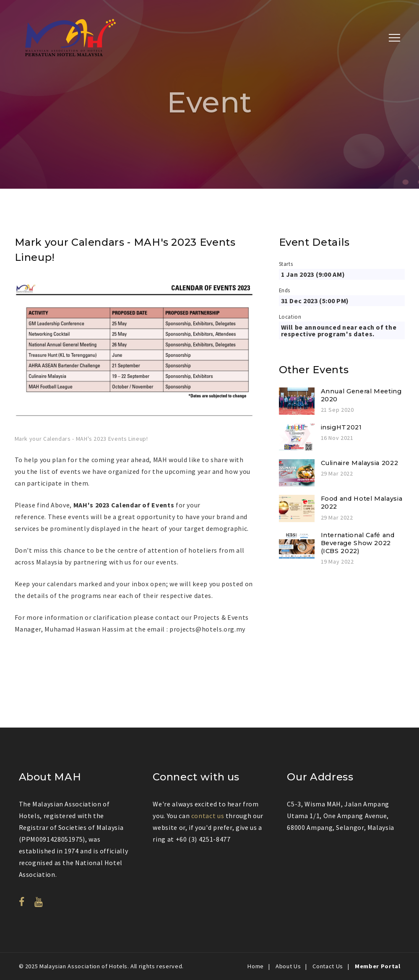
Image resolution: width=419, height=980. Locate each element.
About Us (288, 966)
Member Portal (377, 966)
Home (256, 966)
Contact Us (328, 966)
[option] (134, 361)
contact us (208, 816)
